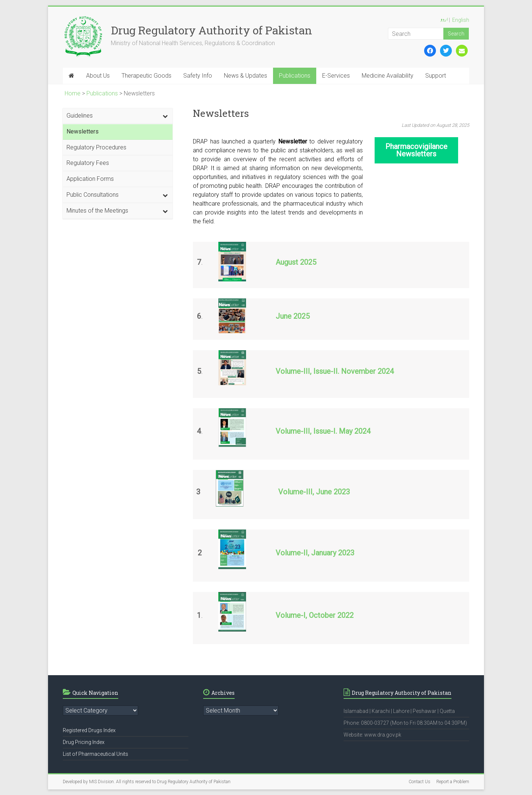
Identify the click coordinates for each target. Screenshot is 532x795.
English (461, 20)
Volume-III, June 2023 (314, 492)
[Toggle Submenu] (165, 116)
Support (436, 76)
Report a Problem (453, 782)
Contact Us (420, 782)
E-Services (336, 76)
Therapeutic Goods (146, 76)
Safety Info (198, 76)
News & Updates (245, 76)
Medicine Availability (388, 76)
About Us (98, 76)
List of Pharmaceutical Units (96, 754)
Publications (295, 76)
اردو (444, 20)
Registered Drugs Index (89, 730)
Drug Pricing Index (84, 742)
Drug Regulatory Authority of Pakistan (212, 30)
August (287, 262)
